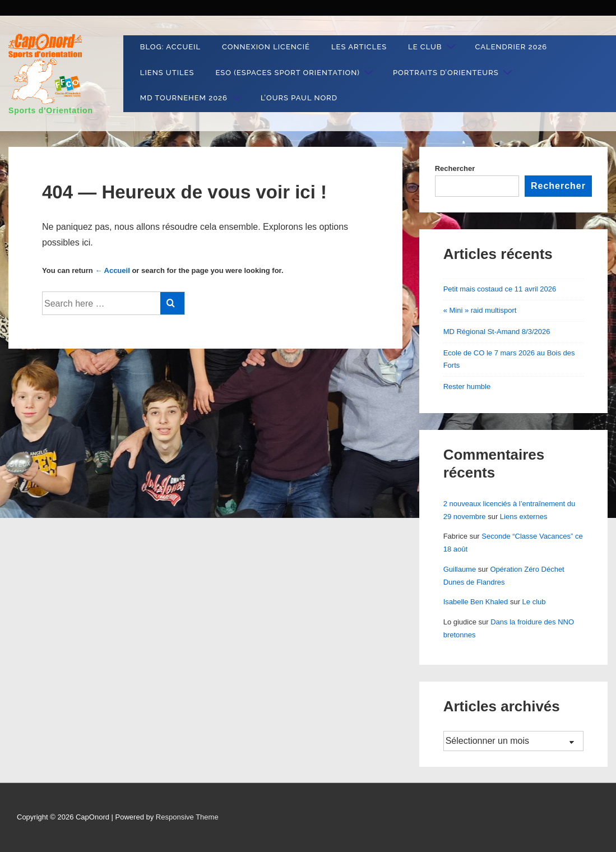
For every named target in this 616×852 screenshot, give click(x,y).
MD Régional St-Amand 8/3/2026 (497, 332)
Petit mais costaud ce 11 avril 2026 (500, 289)
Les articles (359, 47)
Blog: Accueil (170, 47)
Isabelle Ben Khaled (476, 602)
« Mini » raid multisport (480, 310)
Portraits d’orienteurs (454, 73)
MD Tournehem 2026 (192, 98)
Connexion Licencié (266, 47)
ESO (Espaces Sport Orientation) (296, 73)
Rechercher (455, 168)
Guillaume (460, 569)
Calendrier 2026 (511, 47)
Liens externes (524, 517)
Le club (433, 47)
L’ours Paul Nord (299, 98)
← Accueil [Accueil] (112, 270)
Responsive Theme (187, 817)
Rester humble (467, 386)
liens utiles (167, 73)
